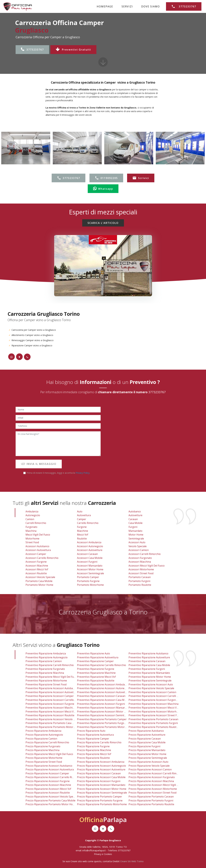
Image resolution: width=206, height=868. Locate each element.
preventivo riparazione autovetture (149, 657)
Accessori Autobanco (37, 546)
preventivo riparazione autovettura (98, 657)
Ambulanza (32, 512)
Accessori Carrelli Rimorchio (145, 554)
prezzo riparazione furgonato (43, 746)
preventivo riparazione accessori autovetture (103, 692)
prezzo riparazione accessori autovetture (101, 770)
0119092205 (106, 178)
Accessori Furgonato (140, 558)
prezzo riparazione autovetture (147, 735)
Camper (82, 519)
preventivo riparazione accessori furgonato (154, 700)
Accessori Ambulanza (89, 542)
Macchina (31, 531)
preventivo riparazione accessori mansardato (103, 708)
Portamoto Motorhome (90, 585)
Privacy (98, 854)
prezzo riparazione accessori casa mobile (101, 777)
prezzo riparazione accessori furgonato (152, 777)
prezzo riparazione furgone (93, 746)
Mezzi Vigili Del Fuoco (38, 535)
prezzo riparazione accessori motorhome (153, 789)
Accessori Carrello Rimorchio (42, 558)
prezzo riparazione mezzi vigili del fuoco (49, 754)
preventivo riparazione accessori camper (50, 696)
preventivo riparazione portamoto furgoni (153, 723)
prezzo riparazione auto (91, 731)
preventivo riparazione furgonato (45, 669)
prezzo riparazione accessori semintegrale (102, 793)
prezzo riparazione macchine (94, 750)
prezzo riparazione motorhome (44, 758)
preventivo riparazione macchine (96, 673)
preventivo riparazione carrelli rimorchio (50, 665)
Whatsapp (103, 189)
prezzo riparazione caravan (145, 739)
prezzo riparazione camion (41, 739)
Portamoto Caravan (140, 577)
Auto (80, 512)
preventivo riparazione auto (93, 654)
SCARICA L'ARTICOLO (103, 223)
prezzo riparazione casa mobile (147, 742)
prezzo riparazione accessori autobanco (49, 766)
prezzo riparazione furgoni (144, 746)
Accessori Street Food (141, 573)
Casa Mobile (136, 523)
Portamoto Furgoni (139, 581)
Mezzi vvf (83, 535)
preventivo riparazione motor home (150, 677)
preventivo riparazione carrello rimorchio (102, 665)
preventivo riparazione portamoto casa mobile (53, 723)
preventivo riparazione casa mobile (149, 665)
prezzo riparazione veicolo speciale (149, 766)
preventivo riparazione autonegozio (47, 657)
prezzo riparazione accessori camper (47, 773)
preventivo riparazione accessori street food (155, 715)
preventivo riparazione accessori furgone (50, 704)
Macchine (83, 531)
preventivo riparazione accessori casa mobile (104, 700)
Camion (30, 519)
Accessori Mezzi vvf (37, 569)
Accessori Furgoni (87, 562)
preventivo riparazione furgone (96, 669)
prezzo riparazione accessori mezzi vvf (48, 789)
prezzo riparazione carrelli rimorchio (47, 742)
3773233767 (32, 50)
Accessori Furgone (36, 562)
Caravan (133, 519)
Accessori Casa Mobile (90, 558)
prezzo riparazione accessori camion (150, 770)
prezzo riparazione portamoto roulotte (151, 804)
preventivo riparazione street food (46, 685)
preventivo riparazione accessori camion (152, 692)
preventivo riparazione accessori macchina (153, 704)
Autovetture (135, 515)
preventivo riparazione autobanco (148, 654)
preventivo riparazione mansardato (149, 673)
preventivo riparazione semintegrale (150, 681)
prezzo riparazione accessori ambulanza (101, 762)
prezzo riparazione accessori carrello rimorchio (53, 777)
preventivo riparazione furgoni (147, 669)
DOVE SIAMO (151, 6)
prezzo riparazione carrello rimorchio (99, 742)
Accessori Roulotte (36, 573)
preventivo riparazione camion (44, 661)
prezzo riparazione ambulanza (43, 731)
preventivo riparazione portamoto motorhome (104, 727)
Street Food (32, 542)
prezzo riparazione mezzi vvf (94, 754)
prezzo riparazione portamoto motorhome (102, 804)
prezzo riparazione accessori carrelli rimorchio (156, 773)
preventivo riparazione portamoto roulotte (154, 727)
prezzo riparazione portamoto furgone (100, 801)
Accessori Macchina (140, 562)
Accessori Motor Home (90, 569)
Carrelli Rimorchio (36, 523)
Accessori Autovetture (90, 550)
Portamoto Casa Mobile (39, 581)
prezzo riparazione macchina (42, 750)
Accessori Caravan (87, 554)
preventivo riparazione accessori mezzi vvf (51, 712)
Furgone (82, 527)
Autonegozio (33, 515)
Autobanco (135, 512)
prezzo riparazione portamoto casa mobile (50, 801)
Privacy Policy (83, 473)
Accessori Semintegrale (90, 573)
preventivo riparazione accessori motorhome (155, 712)
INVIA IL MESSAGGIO (39, 464)
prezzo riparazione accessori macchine (48, 785)
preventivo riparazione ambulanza (46, 654)
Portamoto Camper (88, 577)
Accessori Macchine (37, 566)
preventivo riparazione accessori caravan (101, 696)
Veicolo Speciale (138, 546)
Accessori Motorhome (141, 569)
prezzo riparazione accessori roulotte (48, 793)
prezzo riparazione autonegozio (44, 735)
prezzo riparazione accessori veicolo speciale (52, 797)
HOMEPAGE (105, 6)
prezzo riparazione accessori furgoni (99, 781)
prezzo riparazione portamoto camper (100, 797)
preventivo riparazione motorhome (46, 681)
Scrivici (141, 178)
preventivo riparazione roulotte (96, 681)
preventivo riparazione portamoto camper (102, 719)
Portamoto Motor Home (39, 585)
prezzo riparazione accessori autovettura (50, 770)
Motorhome (32, 539)
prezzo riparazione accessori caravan (99, 773)
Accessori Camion (139, 550)
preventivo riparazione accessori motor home (104, 712)
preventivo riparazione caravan (147, 661)
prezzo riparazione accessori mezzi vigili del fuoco (158, 785)
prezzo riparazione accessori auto (148, 762)
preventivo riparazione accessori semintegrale (104, 715)
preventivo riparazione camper (95, 661)
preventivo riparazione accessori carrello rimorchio (56, 700)
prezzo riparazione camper (93, 739)
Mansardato (135, 531)
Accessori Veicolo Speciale (40, 577)
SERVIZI (127, 6)
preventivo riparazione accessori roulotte (50, 715)
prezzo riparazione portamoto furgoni (151, 801)
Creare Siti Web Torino (132, 861)
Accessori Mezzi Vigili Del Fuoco (147, 566)
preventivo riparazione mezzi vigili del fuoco (52, 677)
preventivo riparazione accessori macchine (51, 708)
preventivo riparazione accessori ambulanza (103, 685)
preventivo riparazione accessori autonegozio (104, 688)
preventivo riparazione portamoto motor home (53, 727)
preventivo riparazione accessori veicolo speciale (54, 719)
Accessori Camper (36, 554)
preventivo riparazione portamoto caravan (153, 719)
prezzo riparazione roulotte (93, 758)
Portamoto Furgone (88, 581)
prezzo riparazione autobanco (146, 731)
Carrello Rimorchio (88, 523)
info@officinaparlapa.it (94, 850)
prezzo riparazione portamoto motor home (51, 804)
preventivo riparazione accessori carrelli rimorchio (158, 696)
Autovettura (84, 515)
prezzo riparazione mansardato (147, 750)
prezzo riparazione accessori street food (152, 793)
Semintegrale (136, 539)
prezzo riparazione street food (44, 762)
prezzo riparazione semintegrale (148, 758)
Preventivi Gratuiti (73, 50)
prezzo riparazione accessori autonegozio (102, 766)
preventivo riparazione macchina (45, 673)
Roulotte (82, 539)
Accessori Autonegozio (90, 546)
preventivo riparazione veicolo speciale (151, 688)
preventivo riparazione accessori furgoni (101, 704)
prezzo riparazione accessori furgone (48, 781)
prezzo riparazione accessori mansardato (101, 785)
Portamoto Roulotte (140, 585)
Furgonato (31, 527)
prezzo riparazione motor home (147, 754)
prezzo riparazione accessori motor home (102, 789)
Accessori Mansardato (90, 566)
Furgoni (133, 527)
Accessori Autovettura (38, 550)
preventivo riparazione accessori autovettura (52, 692)
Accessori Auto (137, 542)
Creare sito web (79, 861)
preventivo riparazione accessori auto (151, 685)
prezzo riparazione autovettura (95, 735)
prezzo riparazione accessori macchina (151, 781)
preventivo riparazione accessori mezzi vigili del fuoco (160, 708)
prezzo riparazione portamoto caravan (151, 797)
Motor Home (136, 535)
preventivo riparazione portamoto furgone (102, 723)
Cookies (108, 854)
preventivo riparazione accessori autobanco (51, 688)
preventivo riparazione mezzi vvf (96, 677)
